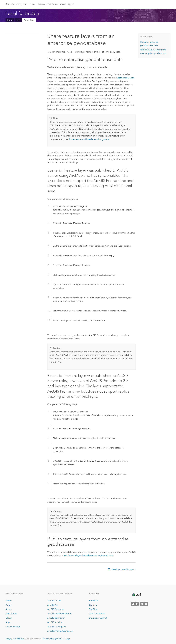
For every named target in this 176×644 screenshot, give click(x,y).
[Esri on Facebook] (137, 604)
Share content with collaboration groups (89, 139)
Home (10, 20)
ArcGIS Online (54, 601)
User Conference (97, 614)
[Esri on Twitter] (133, 604)
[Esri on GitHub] (142, 604)
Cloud (63, 4)
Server (9, 609)
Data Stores (53, 4)
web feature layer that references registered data (88, 555)
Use (18, 20)
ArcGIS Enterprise (16, 4)
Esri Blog (93, 609)
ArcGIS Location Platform (59, 614)
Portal (33, 4)
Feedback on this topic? (124, 569)
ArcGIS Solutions (55, 622)
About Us (93, 601)
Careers (93, 605)
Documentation (13, 627)
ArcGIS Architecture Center (60, 631)
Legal (68, 639)
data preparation (126, 78)
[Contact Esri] (146, 604)
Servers (41, 4)
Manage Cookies (57, 639)
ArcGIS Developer (56, 618)
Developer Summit (98, 618)
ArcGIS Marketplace (57, 627)
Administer (29, 20)
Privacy (46, 639)
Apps (71, 4)
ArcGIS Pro (52, 605)
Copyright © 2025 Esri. (15, 639)
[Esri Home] (136, 595)
